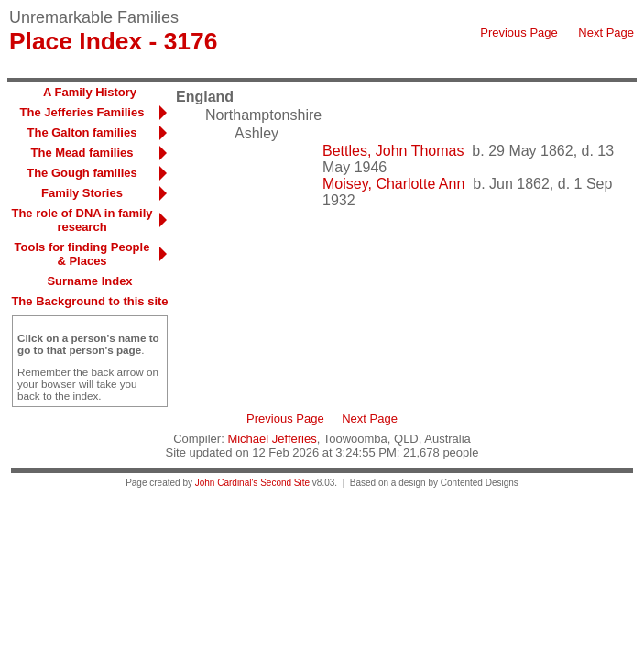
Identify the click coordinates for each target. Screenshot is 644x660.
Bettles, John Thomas (393, 151)
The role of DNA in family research (82, 220)
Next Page (606, 33)
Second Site (285, 483)
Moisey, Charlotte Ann (393, 184)
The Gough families (82, 173)
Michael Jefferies (272, 439)
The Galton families (82, 132)
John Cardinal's (227, 483)
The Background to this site (89, 301)
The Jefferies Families (82, 112)
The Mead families (82, 153)
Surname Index (89, 281)
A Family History (90, 92)
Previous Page (519, 33)
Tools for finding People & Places (82, 254)
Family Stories (82, 193)
